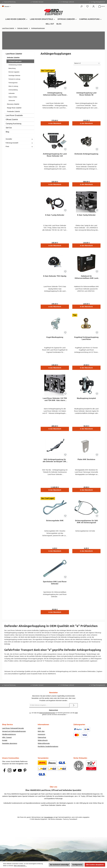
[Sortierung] (87, 63)
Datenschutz (42, 742)
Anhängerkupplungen (15, 61)
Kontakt (5, 745)
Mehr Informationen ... (20, 866)
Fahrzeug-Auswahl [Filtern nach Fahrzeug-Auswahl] (19, 143)
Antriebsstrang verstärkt (15, 65)
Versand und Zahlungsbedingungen (14, 736)
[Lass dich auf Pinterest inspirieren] (25, 775)
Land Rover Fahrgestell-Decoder (13, 733)
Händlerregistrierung (9, 739)
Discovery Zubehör (13, 104)
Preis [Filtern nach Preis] (19, 146)
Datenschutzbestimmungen (47, 717)
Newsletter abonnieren (10, 748)
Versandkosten (48, 822)
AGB (76, 717)
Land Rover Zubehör (14, 54)
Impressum (41, 739)
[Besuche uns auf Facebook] (4, 775)
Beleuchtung (12, 68)
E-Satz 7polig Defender (86, 216)
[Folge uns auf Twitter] (15, 775)
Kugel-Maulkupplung (55, 340)
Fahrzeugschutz (13, 83)
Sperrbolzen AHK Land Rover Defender (55, 587)
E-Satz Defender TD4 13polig (55, 278)
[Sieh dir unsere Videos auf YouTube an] (20, 775)
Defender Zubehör (13, 58)
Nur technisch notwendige (59, 865)
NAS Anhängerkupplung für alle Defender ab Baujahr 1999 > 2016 (55, 464)
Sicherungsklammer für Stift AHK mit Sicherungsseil (86, 526)
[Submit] (74, 710)
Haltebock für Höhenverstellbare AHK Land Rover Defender (86, 279)
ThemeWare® (73, 824)
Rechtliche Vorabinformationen (48, 751)
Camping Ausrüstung (14, 124)
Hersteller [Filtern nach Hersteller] (19, 139)
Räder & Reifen (13, 97)
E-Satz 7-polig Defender (55, 216)
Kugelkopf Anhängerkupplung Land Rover (86, 341)
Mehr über (41, 736)
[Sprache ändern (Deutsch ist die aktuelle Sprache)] (6, 7)
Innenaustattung (13, 90)
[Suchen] (81, 6)
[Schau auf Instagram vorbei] (10, 775)
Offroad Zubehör (12, 120)
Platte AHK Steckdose (86, 463)
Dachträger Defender (14, 76)
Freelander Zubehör (13, 111)
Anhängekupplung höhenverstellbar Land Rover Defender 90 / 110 (55, 94)
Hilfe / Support (7, 742)
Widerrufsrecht (43, 745)
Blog (7, 132)
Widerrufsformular (44, 748)
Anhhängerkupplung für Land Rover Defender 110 (55, 156)
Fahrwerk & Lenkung (14, 79)
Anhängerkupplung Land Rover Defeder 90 (86, 94)
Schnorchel (12, 101)
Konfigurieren (77, 865)
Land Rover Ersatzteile (14, 115)
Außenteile (12, 93)
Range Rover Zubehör (14, 108)
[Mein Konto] (94, 6)
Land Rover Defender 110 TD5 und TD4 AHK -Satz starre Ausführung (55, 402)
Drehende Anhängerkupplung (86, 154)
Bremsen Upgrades (14, 72)
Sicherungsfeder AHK (55, 525)
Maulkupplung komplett (86, 401)
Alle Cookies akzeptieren (95, 865)
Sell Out (9, 128)
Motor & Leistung (13, 86)
